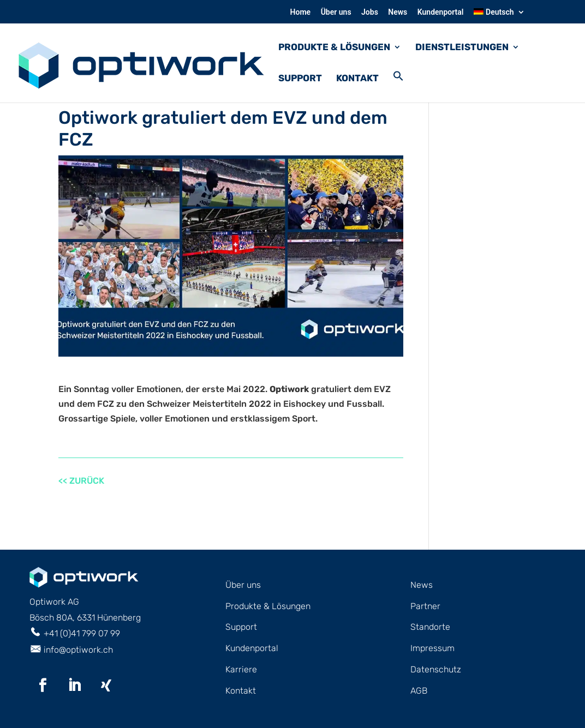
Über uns (336, 12)
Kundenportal (441, 12)
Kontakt (357, 79)
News (398, 12)
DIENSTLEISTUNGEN (462, 48)
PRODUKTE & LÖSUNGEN (334, 48)
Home (301, 12)
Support (300, 79)
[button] (398, 86)
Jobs (370, 12)
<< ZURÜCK (81, 481)
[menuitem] (499, 15)
